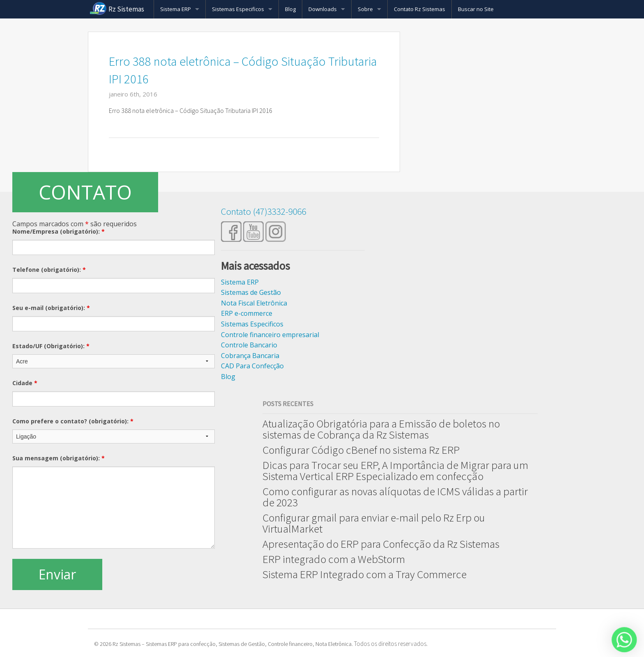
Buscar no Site (476, 9)
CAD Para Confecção (252, 366)
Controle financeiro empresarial (270, 335)
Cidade (25, 383)
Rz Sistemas (126, 9)
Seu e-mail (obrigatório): (51, 308)
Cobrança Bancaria (250, 356)
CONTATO (85, 192)
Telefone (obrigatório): (49, 270)
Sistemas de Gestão (251, 292)
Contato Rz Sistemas (420, 9)
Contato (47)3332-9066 (264, 211)
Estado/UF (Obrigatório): (51, 346)
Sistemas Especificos (238, 9)
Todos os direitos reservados (390, 644)
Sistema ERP (176, 9)
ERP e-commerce (247, 313)
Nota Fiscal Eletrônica (254, 303)
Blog (290, 9)
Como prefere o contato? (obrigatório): (73, 421)
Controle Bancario (249, 345)
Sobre (365, 9)
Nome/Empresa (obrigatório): (59, 231)
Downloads (323, 9)
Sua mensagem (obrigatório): (59, 458)
